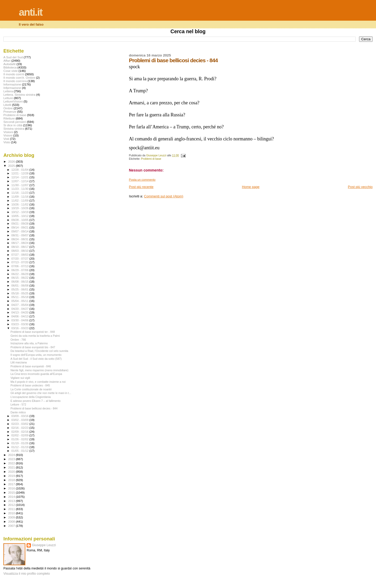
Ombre (8, 108)
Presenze (10, 112)
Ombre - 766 (18, 340)
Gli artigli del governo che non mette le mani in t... (41, 393)
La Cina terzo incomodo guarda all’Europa (36, 374)
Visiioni (8, 132)
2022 (12, 463)
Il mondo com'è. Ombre (19, 78)
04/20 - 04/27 (20, 309)
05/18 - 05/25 (20, 293)
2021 (12, 467)
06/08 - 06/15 (20, 282)
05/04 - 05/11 (20, 301)
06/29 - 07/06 (20, 270)
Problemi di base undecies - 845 (30, 385)
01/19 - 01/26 (20, 443)
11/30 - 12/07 (20, 185)
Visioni (8, 135)
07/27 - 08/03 (20, 255)
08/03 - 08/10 (20, 251)
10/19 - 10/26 (20, 208)
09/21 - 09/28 (20, 224)
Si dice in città (13, 125)
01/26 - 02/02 (20, 439)
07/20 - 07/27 (20, 259)
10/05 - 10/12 (20, 216)
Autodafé (10, 64)
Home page (251, 187)
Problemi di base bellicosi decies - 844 (34, 408)
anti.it (31, 12)
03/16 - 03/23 (20, 328)
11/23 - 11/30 (20, 189)
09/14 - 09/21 (20, 227)
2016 (12, 488)
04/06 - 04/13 (20, 316)
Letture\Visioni (13, 101)
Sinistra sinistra (14, 129)
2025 (12, 166)
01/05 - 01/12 (20, 451)
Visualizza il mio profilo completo (27, 574)
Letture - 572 (18, 404)
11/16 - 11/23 (20, 193)
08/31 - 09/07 (20, 235)
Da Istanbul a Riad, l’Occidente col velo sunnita (39, 351)
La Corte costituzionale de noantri (31, 389)
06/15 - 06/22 (20, 278)
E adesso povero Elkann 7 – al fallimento (36, 401)
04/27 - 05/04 (20, 305)
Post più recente (141, 187)
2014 (12, 497)
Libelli (7, 105)
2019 (12, 476)
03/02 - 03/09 (20, 420)
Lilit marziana (19, 362)
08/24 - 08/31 (20, 239)
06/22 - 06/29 (20, 274)
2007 (12, 526)
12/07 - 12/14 (20, 181)
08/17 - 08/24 (20, 243)
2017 (12, 484)
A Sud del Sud (13, 57)
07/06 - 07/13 (20, 266)
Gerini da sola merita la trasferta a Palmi (35, 336)
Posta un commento (142, 180)
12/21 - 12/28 (20, 173)
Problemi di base (151, 159)
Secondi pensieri (15, 122)
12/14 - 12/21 (20, 177)
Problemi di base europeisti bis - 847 (33, 347)
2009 (12, 517)
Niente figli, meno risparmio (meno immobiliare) (39, 370)
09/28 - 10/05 (20, 220)
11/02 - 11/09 (20, 201)
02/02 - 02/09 (20, 435)
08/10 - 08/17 (20, 247)
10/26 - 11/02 (20, 204)
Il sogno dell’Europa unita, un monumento (36, 355)
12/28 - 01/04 (20, 170)
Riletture (9, 118)
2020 (12, 472)
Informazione (12, 84)
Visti (6, 139)
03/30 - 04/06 (20, 320)
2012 (12, 505)
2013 (12, 501)
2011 (12, 509)
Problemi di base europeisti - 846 (31, 366)
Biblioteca (10, 67)
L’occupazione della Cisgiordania (31, 397)
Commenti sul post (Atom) (164, 196)
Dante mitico (18, 412)
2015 (12, 492)
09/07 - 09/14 (20, 231)
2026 (12, 161)
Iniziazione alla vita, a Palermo (29, 343)
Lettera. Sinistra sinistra (19, 95)
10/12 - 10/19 (20, 212)
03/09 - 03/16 (20, 416)
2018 (12, 480)
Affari (7, 61)
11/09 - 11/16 (20, 197)
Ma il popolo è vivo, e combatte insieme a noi (38, 382)
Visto (7, 142)
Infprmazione (12, 88)
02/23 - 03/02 (20, 424)
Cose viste (11, 71)
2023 (12, 459)
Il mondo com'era (15, 81)
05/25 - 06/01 (20, 289)
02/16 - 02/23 (20, 428)
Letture (8, 98)
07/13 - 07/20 (20, 262)
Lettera (8, 91)
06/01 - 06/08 (20, 286)
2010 (12, 513)
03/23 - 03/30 (20, 324)
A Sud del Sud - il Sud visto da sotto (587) (36, 359)
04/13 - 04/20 (20, 312)
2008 (12, 521)
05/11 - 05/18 (20, 297)
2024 (12, 455)
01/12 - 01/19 (20, 447)
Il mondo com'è (14, 74)
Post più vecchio (360, 187)
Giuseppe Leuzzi (44, 545)
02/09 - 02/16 (20, 432)
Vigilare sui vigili (20, 378)
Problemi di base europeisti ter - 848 (33, 332)
